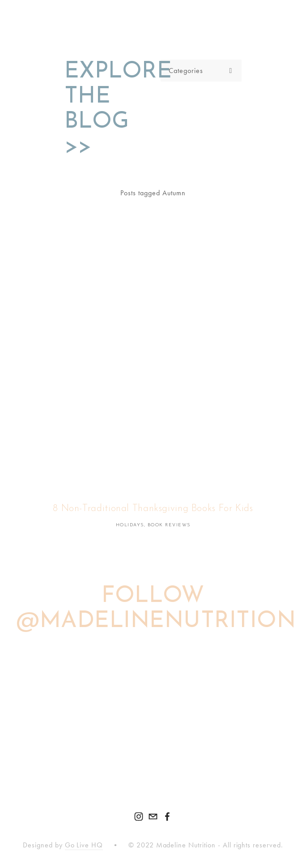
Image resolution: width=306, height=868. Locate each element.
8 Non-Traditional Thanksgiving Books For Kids (153, 509)
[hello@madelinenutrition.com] (153, 816)
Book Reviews (169, 525)
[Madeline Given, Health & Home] (139, 816)
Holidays (130, 525)
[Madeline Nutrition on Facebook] (167, 816)
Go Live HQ (84, 845)
